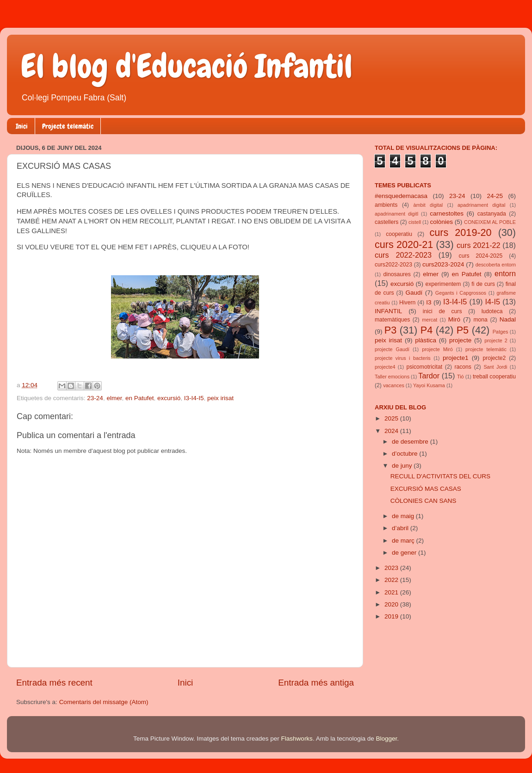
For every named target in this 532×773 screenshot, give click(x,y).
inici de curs (442, 311)
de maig (404, 516)
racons (463, 367)
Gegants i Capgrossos (461, 293)
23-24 (95, 398)
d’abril (401, 528)
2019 (392, 616)
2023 (392, 568)
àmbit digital (428, 205)
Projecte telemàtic (68, 126)
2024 (392, 431)
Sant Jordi (495, 367)
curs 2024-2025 (481, 256)
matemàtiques (392, 320)
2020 (392, 604)
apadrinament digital (482, 205)
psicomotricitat (424, 367)
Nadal (508, 319)
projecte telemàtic (486, 349)
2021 (392, 592)
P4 (427, 330)
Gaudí (414, 293)
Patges (501, 332)
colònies (441, 222)
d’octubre (405, 454)
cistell (415, 222)
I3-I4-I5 (194, 398)
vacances (394, 385)
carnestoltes (447, 213)
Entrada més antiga (316, 683)
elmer (114, 398)
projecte (460, 340)
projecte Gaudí (392, 349)
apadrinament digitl (396, 214)
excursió (169, 398)
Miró (454, 319)
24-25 (495, 196)
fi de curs (483, 284)
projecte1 (456, 358)
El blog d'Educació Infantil (187, 66)
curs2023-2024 (443, 264)
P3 (390, 330)
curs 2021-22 (479, 245)
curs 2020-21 (404, 244)
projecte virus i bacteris (403, 358)
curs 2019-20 (461, 232)
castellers (387, 222)
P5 (463, 330)
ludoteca (492, 311)
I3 (429, 302)
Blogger (386, 739)
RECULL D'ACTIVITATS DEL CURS (440, 476)
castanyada (492, 214)
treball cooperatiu (494, 377)
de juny (403, 466)
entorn (505, 273)
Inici (22, 126)
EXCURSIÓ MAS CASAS (426, 489)
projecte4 (385, 367)
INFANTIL (388, 311)
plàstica (426, 340)
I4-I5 (493, 302)
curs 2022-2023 (403, 255)
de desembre (411, 442)
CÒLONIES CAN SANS (424, 501)
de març (404, 541)
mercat (430, 320)
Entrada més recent (54, 683)
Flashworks (297, 739)
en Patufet (140, 398)
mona (480, 320)
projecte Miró (437, 349)
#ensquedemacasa (401, 196)
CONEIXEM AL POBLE (490, 222)
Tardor (429, 376)
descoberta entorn (496, 265)
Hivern (407, 303)
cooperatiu (399, 234)
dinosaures (397, 274)
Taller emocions (392, 377)
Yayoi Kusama (429, 385)
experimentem (443, 284)
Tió (461, 377)
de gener (405, 553)
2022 (392, 580)
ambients (386, 205)
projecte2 (494, 358)
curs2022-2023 (393, 265)
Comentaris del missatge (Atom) (104, 702)
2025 (392, 418)
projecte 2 (496, 340)
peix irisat (220, 398)
